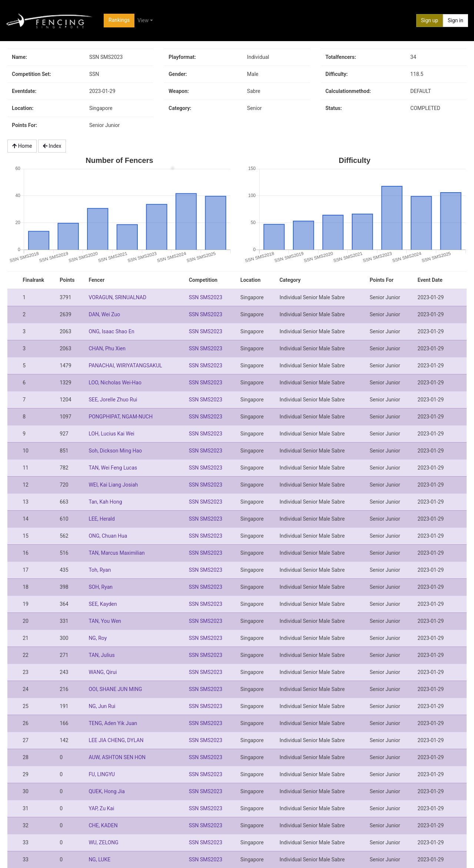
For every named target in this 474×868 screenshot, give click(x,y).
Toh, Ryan (100, 570)
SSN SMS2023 (206, 297)
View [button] (143, 20)
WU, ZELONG (103, 842)
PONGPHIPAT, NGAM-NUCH (121, 417)
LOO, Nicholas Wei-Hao (115, 383)
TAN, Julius (101, 655)
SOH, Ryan (101, 587)
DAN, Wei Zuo (104, 314)
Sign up (430, 20)
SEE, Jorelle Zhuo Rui (113, 400)
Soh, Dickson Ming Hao (115, 451)
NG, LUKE (99, 859)
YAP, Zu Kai (101, 808)
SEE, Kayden (103, 604)
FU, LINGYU (102, 774)
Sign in (455, 20)
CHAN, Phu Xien (107, 348)
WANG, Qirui (103, 672)
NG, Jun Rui (102, 706)
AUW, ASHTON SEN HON (117, 757)
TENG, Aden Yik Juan (113, 723)
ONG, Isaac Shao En (111, 331)
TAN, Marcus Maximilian (116, 553)
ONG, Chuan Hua (108, 536)
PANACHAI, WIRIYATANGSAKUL (125, 365)
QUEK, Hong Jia (106, 791)
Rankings (119, 20)
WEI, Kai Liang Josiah (113, 485)
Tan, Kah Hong (105, 502)
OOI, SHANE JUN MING (115, 689)
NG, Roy (98, 638)
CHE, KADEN (103, 825)
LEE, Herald (101, 519)
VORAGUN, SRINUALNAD (117, 297)
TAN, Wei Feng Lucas (113, 468)
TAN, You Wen (105, 621)
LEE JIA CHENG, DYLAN (116, 740)
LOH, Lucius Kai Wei (111, 434)
